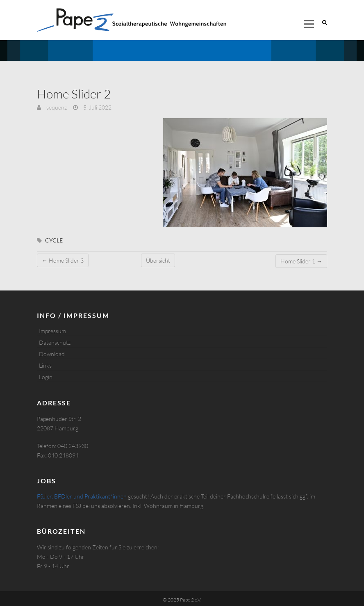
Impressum (52, 331)
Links (45, 365)
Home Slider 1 (301, 261)
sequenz (56, 107)
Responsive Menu (309, 24)
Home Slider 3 (63, 260)
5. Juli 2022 (97, 107)
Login (46, 377)
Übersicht (158, 260)
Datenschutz (55, 342)
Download (52, 354)
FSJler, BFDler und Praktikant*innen (82, 496)
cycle (54, 240)
